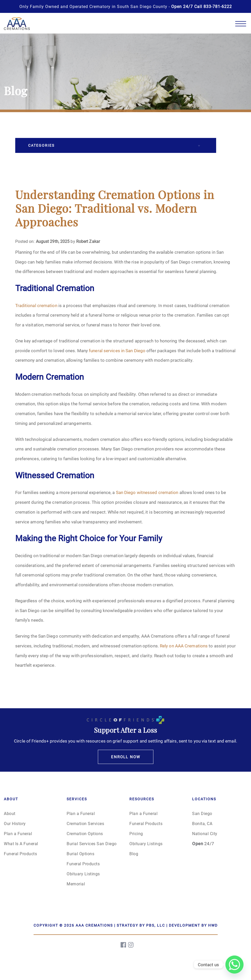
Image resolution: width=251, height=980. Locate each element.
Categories (41, 145)
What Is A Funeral (21, 843)
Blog (134, 854)
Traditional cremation (36, 305)
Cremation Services (85, 823)
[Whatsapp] (234, 965)
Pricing (136, 833)
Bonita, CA (202, 823)
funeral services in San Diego (117, 351)
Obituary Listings (83, 874)
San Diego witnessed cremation (147, 492)
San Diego (202, 813)
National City (205, 833)
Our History (15, 823)
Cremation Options (85, 833)
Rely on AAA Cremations (184, 646)
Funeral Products (20, 854)
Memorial (76, 884)
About (10, 813)
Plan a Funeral (18, 833)
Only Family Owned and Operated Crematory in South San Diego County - (126, 6)
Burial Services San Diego (92, 843)
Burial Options (80, 854)
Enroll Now (126, 757)
